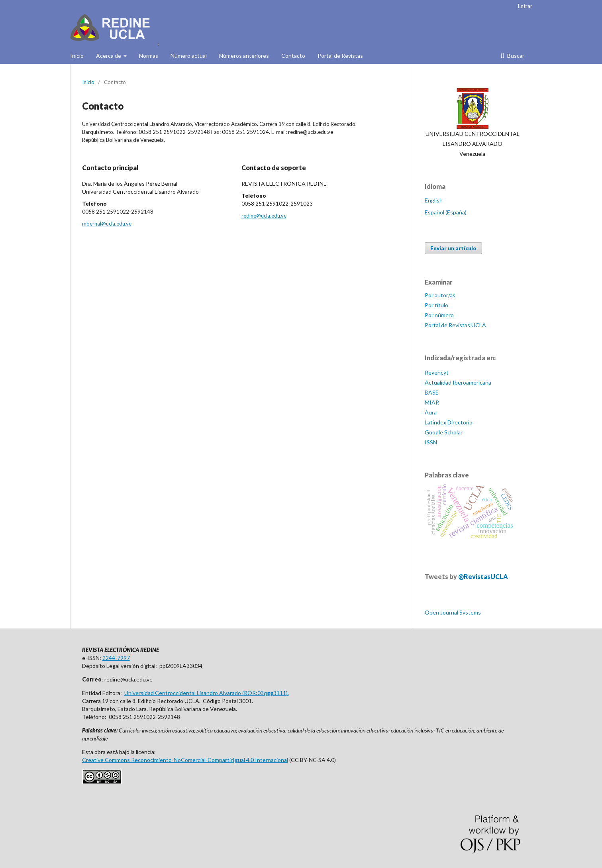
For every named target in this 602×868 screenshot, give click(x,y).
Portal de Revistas (340, 56)
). (287, 693)
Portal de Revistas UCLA (455, 325)
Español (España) (446, 212)
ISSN (431, 442)
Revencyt (437, 372)
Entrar (525, 6)
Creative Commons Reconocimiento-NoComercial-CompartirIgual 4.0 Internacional (185, 760)
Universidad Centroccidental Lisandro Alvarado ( (184, 693)
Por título (436, 305)
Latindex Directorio (449, 422)
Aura (431, 412)
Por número (439, 315)
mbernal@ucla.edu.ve (107, 224)
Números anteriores (244, 56)
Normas (149, 56)
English (434, 200)
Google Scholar (444, 432)
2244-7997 (116, 658)
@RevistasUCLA (483, 576)
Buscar (515, 56)
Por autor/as (440, 295)
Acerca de (109, 56)
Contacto (293, 56)
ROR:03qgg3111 (265, 693)
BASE (432, 392)
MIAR (432, 402)
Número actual (189, 56)
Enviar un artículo (453, 248)
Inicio (77, 56)
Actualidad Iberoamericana (458, 382)
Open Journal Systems (453, 612)
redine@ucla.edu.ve (264, 216)
